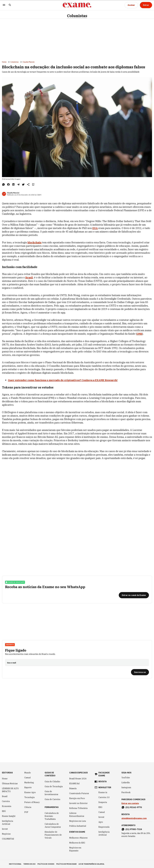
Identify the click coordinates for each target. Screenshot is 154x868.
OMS (139, 334)
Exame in (103, 792)
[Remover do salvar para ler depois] (33, 184)
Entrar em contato (130, 803)
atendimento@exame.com (134, 818)
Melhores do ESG (77, 843)
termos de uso (29, 864)
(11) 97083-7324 (134, 829)
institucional (15, 864)
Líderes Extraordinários (77, 815)
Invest (5, 829)
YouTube (126, 778)
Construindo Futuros (79, 793)
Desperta (10, 645)
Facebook (126, 792)
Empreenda (104, 827)
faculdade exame (104, 774)
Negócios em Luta (78, 821)
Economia (7, 806)
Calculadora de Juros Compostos (53, 825)
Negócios (6, 834)
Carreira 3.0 (104, 797)
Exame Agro (30, 792)
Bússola (73, 788)
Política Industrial (78, 826)
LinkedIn (126, 782)
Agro (101, 822)
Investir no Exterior (78, 803)
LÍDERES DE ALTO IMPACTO (10, 790)
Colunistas (77, 16)
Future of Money (32, 802)
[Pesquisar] (10, 5)
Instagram (126, 787)
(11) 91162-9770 (134, 807)
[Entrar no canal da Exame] (134, 595)
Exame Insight (9, 816)
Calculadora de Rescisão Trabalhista (52, 816)
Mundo (28, 773)
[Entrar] (146, 5)
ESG (4, 811)
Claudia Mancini (28, 62)
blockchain (34, 242)
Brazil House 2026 (78, 779)
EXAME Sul (74, 783)
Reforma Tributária (78, 808)
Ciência (28, 807)
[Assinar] (131, 5)
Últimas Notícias (10, 783)
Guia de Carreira (52, 799)
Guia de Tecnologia (54, 786)
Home (4, 62)
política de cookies (46, 864)
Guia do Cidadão (52, 781)
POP (26, 812)
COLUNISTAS (8, 839)
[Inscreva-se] (140, 672)
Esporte (28, 787)
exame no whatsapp (15, 582)
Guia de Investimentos (51, 793)
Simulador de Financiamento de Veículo (53, 835)
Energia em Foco (77, 798)
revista (103, 781)
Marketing (29, 782)
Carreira (6, 801)
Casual (28, 778)
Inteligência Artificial (8, 822)
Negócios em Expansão (75, 849)
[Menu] (4, 5)
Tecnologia (30, 797)
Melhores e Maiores (78, 838)
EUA (95, 228)
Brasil (29, 277)
